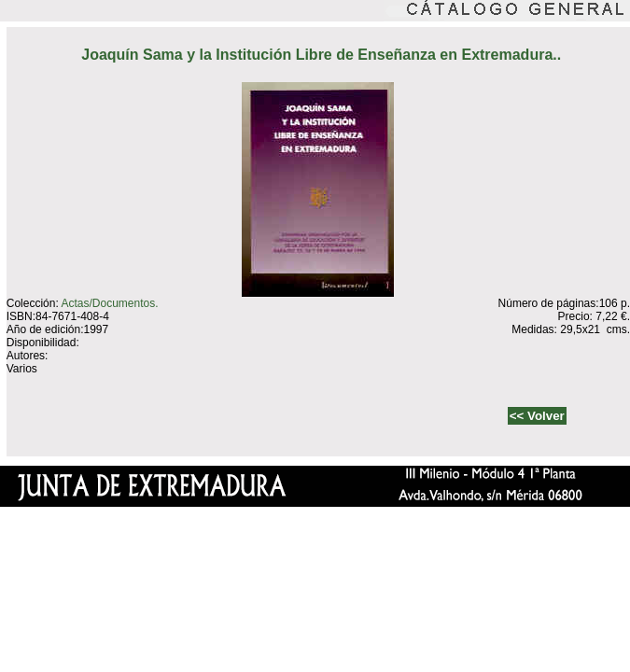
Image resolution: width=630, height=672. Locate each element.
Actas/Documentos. (109, 303)
